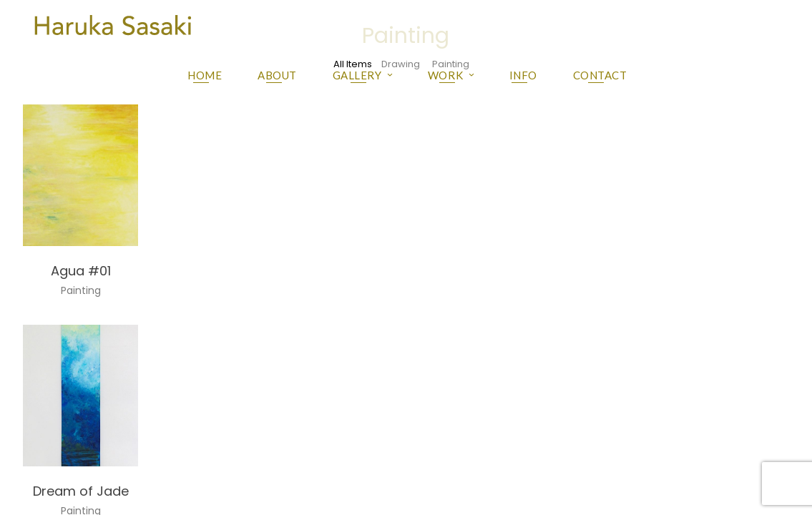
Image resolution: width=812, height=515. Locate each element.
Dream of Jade (81, 491)
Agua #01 (81, 271)
